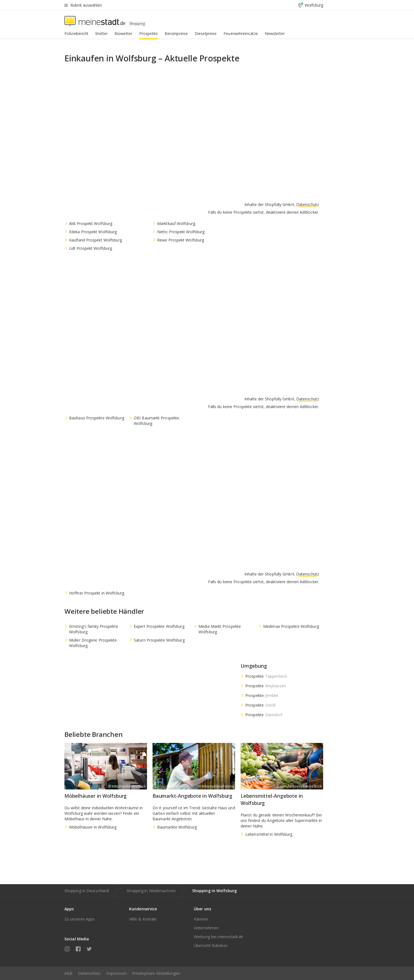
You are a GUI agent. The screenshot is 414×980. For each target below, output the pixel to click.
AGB (68, 973)
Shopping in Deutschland (87, 891)
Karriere (201, 919)
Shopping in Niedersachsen (151, 891)
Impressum (116, 973)
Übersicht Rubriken (211, 945)
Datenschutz (89, 973)
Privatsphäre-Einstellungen (156, 973)
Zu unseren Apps (80, 919)
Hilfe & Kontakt (143, 919)
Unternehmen (206, 928)
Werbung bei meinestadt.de (219, 937)
